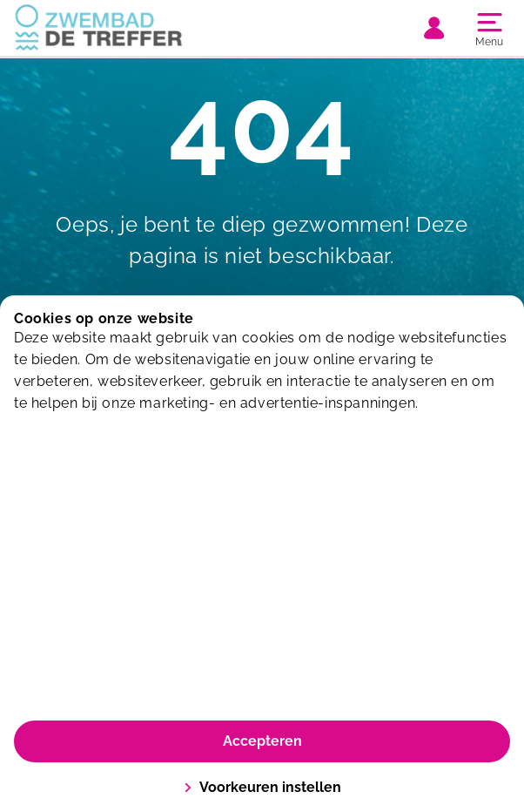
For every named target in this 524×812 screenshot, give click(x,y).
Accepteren (262, 741)
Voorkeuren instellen (262, 787)
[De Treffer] (138, 28)
